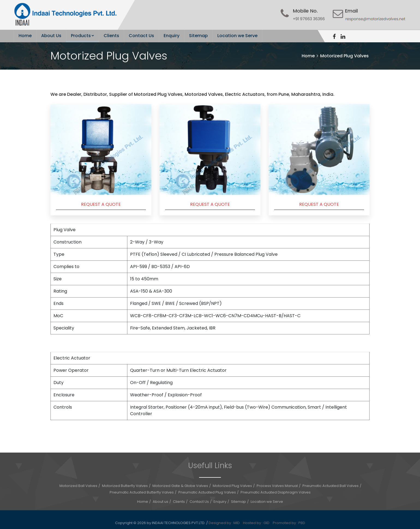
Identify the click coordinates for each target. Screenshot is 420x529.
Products (82, 36)
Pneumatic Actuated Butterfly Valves (142, 492)
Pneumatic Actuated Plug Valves (207, 492)
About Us (51, 36)
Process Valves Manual (277, 486)
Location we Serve (237, 36)
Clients (111, 36)
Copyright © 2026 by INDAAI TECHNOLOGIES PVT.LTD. (161, 523)
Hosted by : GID (257, 523)
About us (160, 502)
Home (25, 36)
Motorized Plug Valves (232, 486)
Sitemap (198, 36)
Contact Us (141, 36)
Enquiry (172, 36)
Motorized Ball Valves (78, 486)
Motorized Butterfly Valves (125, 486)
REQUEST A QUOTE (101, 204)
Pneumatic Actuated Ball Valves (331, 486)
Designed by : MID (225, 523)
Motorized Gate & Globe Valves (180, 486)
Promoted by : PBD (289, 523)
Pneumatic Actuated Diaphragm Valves (276, 492)
